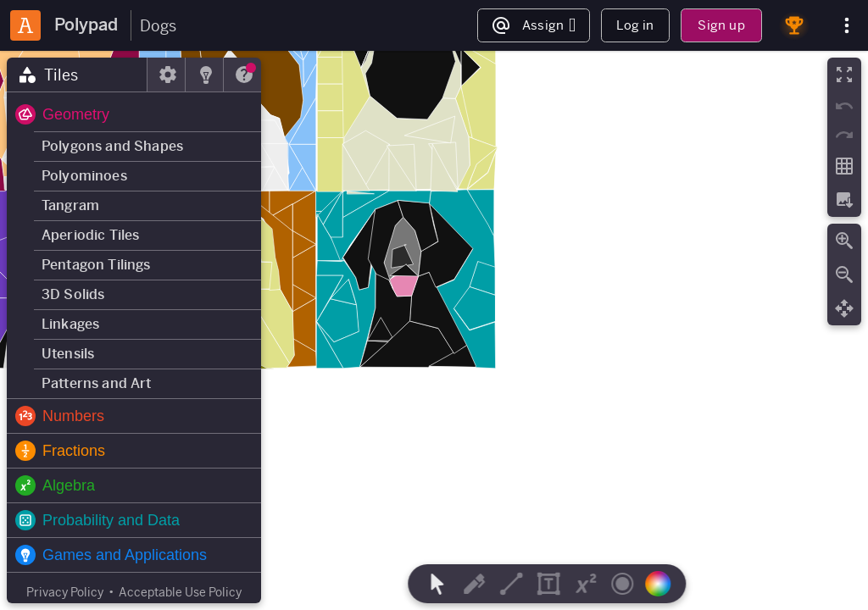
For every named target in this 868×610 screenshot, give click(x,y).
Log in (635, 25)
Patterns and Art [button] (97, 383)
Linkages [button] (70, 324)
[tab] (77, 75)
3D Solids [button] (73, 294)
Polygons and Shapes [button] (112, 146)
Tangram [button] (70, 205)
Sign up (721, 25)
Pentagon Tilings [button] (96, 265)
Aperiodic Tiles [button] (90, 235)
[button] (134, 114)
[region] (434, 330)
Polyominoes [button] (84, 176)
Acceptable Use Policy (180, 592)
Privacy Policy (65, 592)
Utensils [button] (68, 354)
